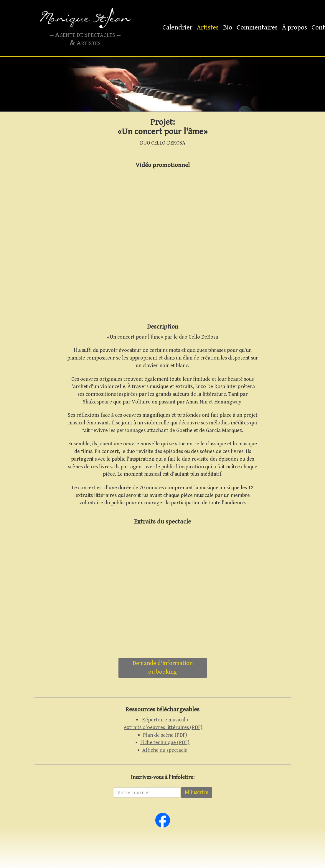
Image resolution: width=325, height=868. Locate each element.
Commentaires (257, 28)
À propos (295, 28)
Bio (228, 28)
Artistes (208, 28)
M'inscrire (197, 792)
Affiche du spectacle (165, 750)
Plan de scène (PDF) (165, 735)
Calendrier (177, 28)
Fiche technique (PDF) (165, 743)
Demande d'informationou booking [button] (163, 668)
